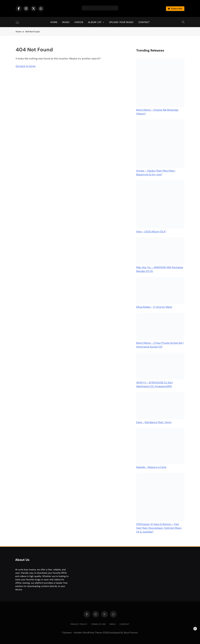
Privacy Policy (79, 624)
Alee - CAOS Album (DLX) (151, 232)
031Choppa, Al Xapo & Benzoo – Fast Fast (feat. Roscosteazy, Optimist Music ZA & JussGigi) (159, 528)
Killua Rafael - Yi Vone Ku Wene (154, 307)
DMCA (113, 624)
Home (54, 22)
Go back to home (26, 66)
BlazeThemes (131, 633)
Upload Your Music (121, 22)
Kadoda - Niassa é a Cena (151, 467)
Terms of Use (98, 624)
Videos (79, 22)
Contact (144, 22)
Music (66, 22)
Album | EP (95, 22)
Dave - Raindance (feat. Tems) (154, 422)
